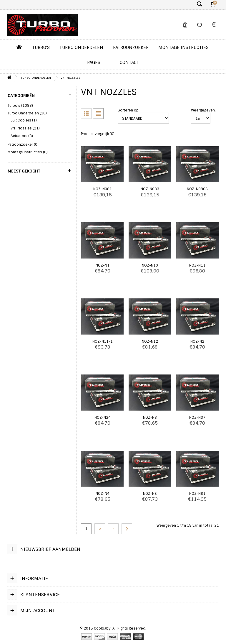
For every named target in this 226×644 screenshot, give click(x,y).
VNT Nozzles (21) (25, 128)
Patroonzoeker (131, 47)
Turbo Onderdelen (81, 47)
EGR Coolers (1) (24, 120)
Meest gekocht (40, 170)
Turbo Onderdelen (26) (27, 113)
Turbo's (41, 47)
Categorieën (40, 95)
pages (94, 63)
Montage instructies (183, 47)
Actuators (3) (22, 136)
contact (129, 63)
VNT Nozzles (70, 78)
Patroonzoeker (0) (23, 144)
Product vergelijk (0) (98, 134)
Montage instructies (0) (28, 152)
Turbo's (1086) (20, 106)
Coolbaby (102, 628)
